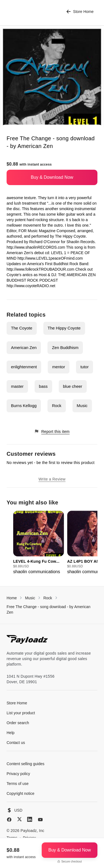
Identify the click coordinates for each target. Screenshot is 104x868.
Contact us (16, 743)
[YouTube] (40, 820)
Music (82, 406)
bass (43, 386)
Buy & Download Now (52, 177)
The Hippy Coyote (64, 328)
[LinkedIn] (30, 819)
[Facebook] (9, 820)
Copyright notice (20, 793)
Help (11, 733)
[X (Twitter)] (19, 819)
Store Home (80, 12)
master (17, 386)
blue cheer (73, 386)
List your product (21, 713)
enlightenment (24, 367)
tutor (85, 367)
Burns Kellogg (24, 406)
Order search (18, 723)
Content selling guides (26, 764)
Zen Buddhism (65, 348)
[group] (39, 543)
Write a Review (52, 479)
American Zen (24, 348)
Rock (57, 406)
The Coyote (22, 328)
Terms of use (18, 784)
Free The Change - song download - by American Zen (49, 609)
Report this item (52, 431)
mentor (59, 367)
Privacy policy (18, 774)
